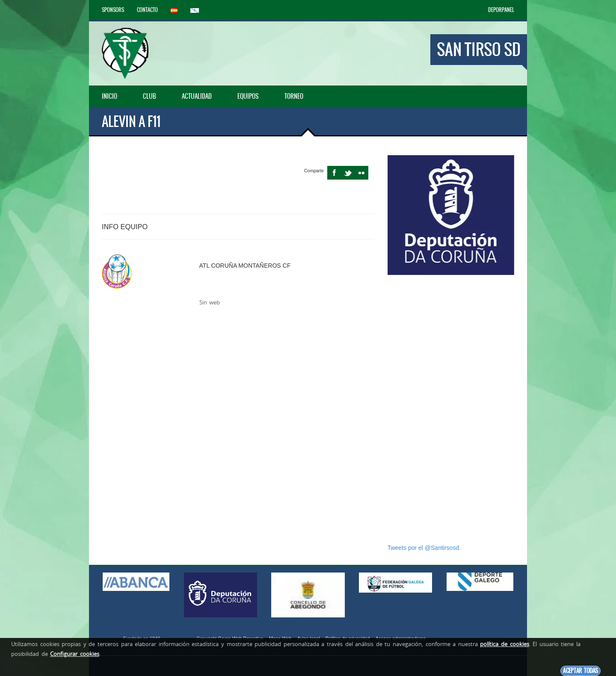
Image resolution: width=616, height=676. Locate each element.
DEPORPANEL (501, 10)
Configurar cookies (75, 654)
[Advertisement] (451, 409)
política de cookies (504, 644)
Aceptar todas (580, 671)
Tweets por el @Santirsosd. (424, 548)
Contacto (147, 10)
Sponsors (113, 10)
